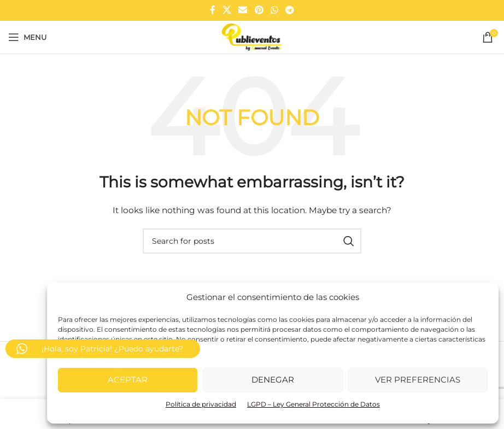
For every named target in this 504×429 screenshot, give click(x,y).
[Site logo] (252, 37)
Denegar (273, 380)
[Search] (252, 241)
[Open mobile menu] (27, 37)
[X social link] (227, 10)
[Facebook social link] (212, 10)
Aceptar (128, 380)
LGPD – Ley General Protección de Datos (313, 404)
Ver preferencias (418, 380)
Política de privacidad (201, 404)
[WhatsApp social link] (274, 10)
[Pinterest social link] (259, 10)
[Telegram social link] (290, 10)
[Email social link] (243, 10)
